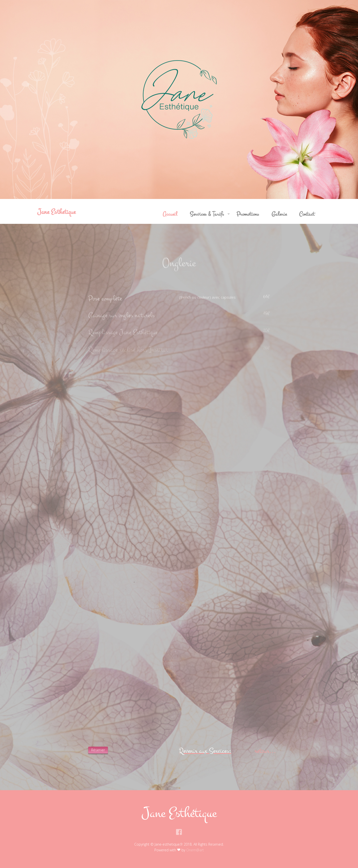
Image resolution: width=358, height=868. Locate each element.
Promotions (248, 214)
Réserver (98, 750)
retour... (265, 751)
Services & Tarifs (207, 214)
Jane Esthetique (56, 212)
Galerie (279, 214)
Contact (307, 214)
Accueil (170, 214)
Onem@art (195, 850)
